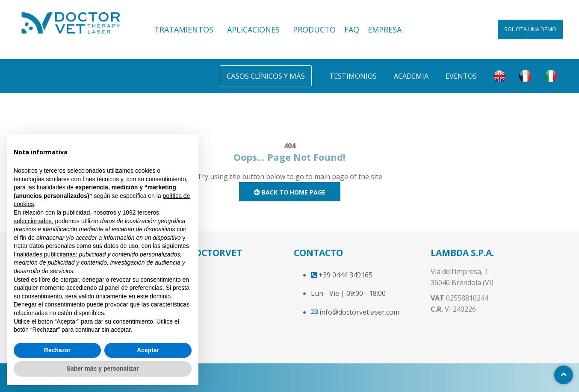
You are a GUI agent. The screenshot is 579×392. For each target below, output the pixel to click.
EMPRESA (385, 29)
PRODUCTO (314, 29)
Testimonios (353, 76)
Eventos (461, 76)
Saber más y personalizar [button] (103, 368)
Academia (411, 76)
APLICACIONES (256, 29)
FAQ (352, 29)
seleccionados (33, 221)
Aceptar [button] (148, 350)
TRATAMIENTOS (186, 29)
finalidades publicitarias (45, 254)
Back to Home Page (290, 192)
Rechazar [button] (57, 350)
